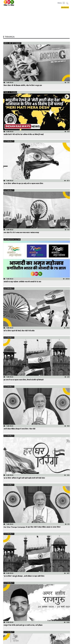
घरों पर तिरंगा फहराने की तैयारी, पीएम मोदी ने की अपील (19, 331)
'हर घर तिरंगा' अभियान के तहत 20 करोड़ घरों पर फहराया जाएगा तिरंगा (23, 184)
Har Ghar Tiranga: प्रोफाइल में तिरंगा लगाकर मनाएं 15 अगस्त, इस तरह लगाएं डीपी (28, 640)
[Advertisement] (38, 19)
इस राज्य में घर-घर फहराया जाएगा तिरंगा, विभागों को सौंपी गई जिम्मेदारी (24, 380)
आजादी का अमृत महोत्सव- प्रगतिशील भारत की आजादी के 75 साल (22, 282)
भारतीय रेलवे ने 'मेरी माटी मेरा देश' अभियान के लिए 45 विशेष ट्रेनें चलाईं (24, 134)
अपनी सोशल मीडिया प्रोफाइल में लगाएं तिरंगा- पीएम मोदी (19, 429)
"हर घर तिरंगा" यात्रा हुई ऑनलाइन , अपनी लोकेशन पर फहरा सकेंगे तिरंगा (24, 576)
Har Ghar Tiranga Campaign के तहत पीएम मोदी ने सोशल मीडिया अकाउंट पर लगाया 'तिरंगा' (32, 527)
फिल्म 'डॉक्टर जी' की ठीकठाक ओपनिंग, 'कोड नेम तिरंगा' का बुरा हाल (23, 85)
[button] (67, 3)
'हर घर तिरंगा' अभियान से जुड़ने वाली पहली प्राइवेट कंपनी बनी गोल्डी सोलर (24, 478)
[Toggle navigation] (61, 3)
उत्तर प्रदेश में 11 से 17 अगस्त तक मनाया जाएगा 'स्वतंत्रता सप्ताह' (21, 233)
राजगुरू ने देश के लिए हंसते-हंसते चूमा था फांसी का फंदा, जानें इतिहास (23, 625)
